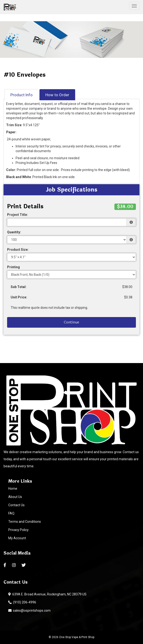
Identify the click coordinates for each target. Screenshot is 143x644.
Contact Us (16, 505)
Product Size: (18, 250)
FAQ (11, 513)
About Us (15, 497)
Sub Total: (19, 287)
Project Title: (17, 215)
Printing (13, 267)
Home (13, 489)
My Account (17, 538)
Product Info (22, 95)
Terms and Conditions (25, 522)
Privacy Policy (18, 530)
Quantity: (14, 232)
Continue (71, 322)
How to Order (57, 95)
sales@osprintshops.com (29, 611)
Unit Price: (19, 297)
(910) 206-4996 (22, 602)
